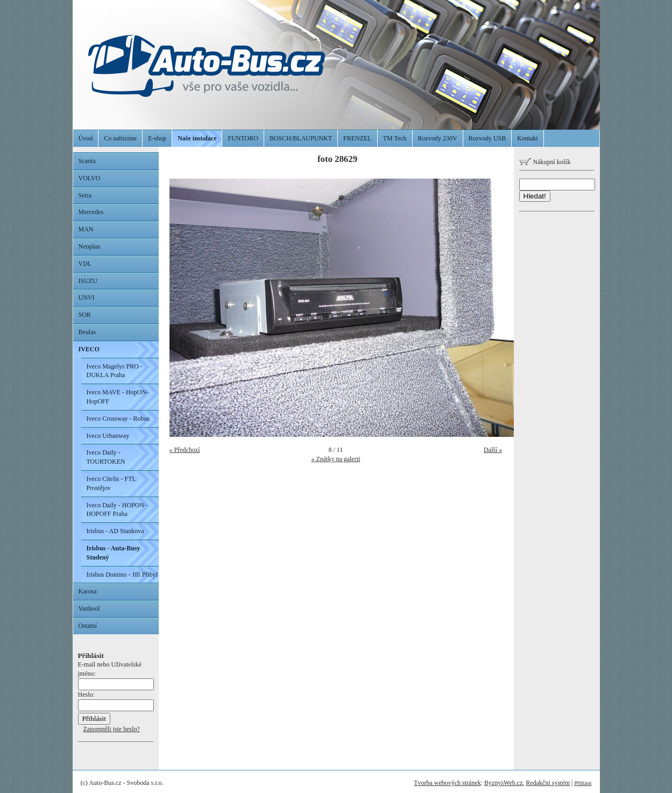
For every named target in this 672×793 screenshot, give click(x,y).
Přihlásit (583, 783)
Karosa (88, 591)
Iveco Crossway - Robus (118, 419)
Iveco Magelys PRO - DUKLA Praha (115, 371)
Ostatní (88, 626)
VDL (85, 264)
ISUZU (88, 281)
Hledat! (535, 196)
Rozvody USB (487, 138)
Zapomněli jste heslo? (112, 729)
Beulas (87, 332)
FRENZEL (358, 138)
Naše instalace (197, 138)
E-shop (157, 138)
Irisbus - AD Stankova (115, 531)
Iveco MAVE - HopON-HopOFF (118, 397)
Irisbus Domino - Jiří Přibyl (122, 575)
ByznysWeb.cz (503, 783)
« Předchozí (185, 450)
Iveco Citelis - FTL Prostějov (111, 483)
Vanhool (89, 608)
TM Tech (395, 138)
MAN (86, 229)
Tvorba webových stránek (447, 783)
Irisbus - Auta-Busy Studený (114, 553)
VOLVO (90, 178)
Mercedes (91, 212)
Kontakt (528, 138)
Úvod (86, 138)
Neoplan (90, 246)
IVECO (89, 349)
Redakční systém (548, 783)
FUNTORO (243, 138)
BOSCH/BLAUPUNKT (301, 138)
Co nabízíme (120, 138)
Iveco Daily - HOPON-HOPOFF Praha (117, 510)
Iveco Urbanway (108, 436)
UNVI (87, 298)
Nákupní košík (545, 162)
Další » (493, 450)
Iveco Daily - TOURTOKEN (106, 457)
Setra (85, 195)
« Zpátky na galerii (335, 459)
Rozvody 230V (438, 138)
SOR (85, 315)
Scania (87, 161)
